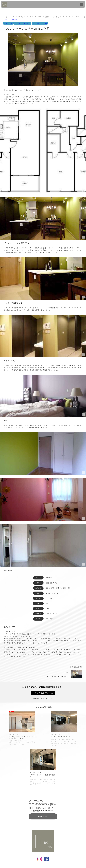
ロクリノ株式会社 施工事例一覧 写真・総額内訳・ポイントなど (37, 17)
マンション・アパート (74, 17)
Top (6, 17)
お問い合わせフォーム (43, 693)
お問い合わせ (43, 816)
